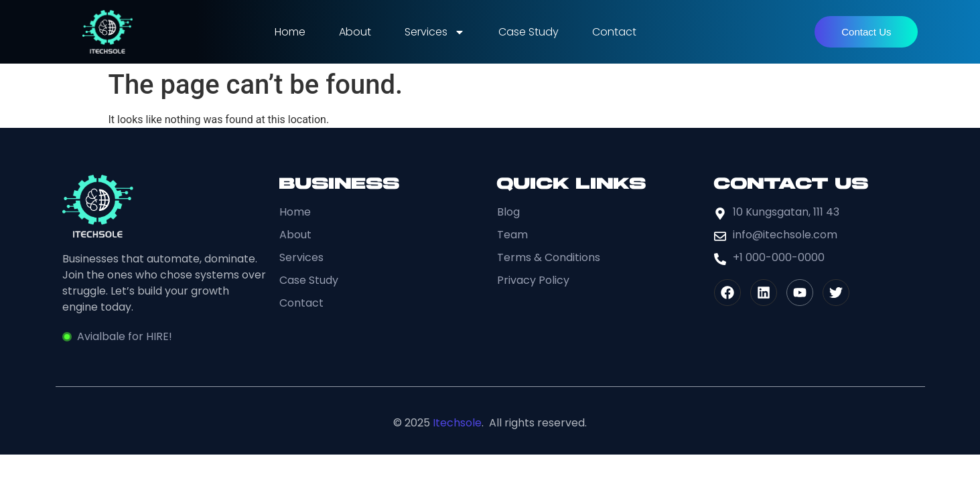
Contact (614, 32)
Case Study (529, 32)
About (355, 32)
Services (435, 32)
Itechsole (457, 423)
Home (290, 32)
